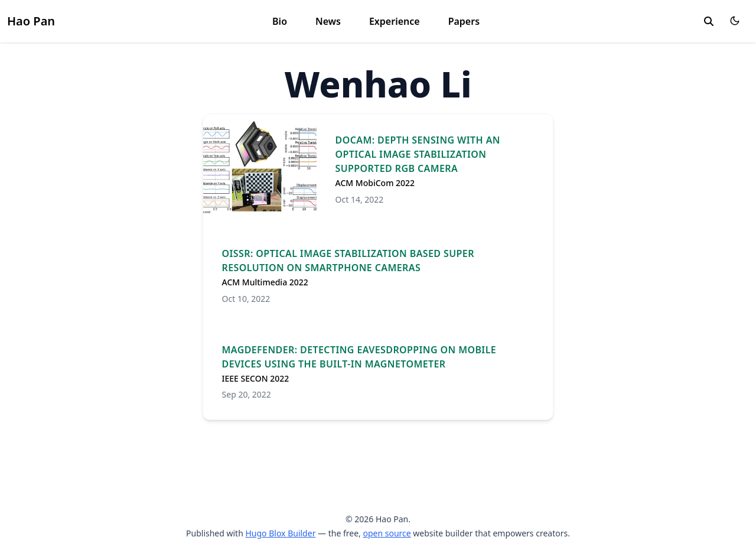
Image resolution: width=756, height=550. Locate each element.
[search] (709, 21)
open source (387, 533)
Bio (280, 21)
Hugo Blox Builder (280, 533)
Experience (395, 21)
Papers (464, 21)
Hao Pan (31, 21)
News (328, 21)
